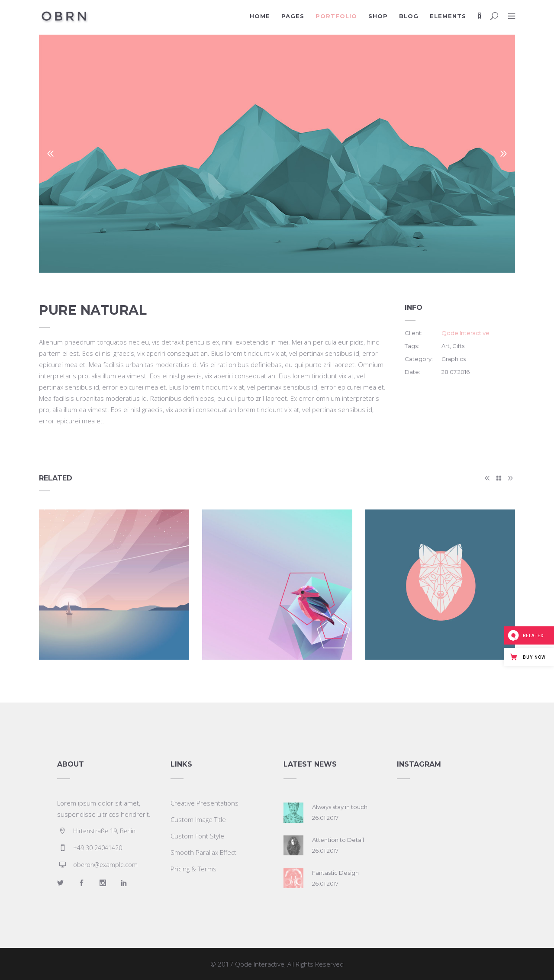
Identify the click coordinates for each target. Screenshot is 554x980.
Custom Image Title (198, 819)
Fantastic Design (335, 873)
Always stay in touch (340, 807)
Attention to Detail (338, 840)
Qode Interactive (465, 333)
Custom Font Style (197, 836)
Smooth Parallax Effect (203, 852)
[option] (277, 154)
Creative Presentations (205, 803)
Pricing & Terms (193, 869)
